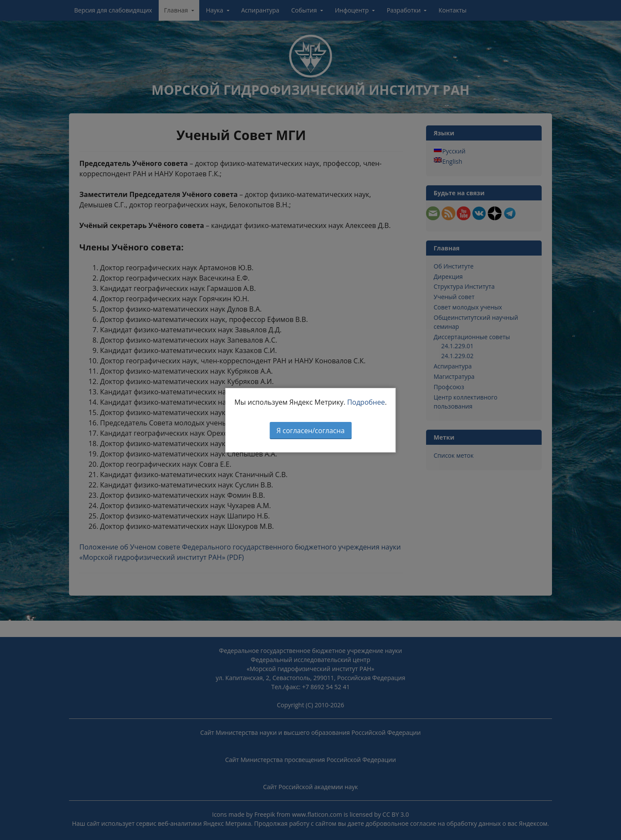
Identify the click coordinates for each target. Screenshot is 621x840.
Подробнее (366, 402)
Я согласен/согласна (310, 431)
